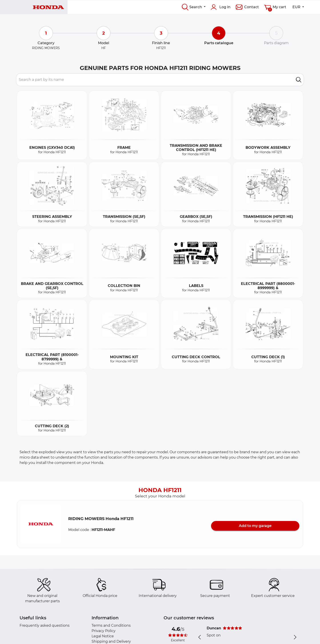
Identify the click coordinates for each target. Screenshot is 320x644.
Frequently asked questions (45, 625)
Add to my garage (255, 526)
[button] (41, 524)
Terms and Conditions (111, 625)
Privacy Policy (104, 631)
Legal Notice (103, 636)
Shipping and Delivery (111, 641)
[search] (299, 80)
